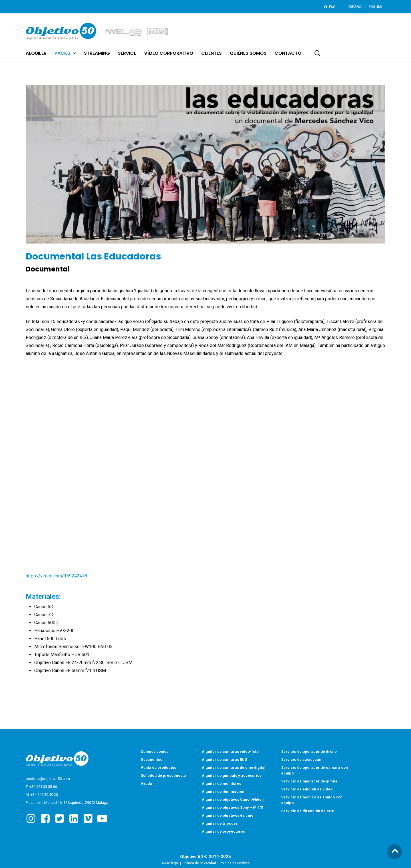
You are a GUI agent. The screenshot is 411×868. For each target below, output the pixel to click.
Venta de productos (158, 768)
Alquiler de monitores (221, 784)
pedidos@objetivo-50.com (48, 779)
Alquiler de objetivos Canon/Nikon (233, 800)
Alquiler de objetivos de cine (228, 816)
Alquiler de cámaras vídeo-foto (230, 752)
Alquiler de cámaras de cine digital (234, 768)
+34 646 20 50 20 (44, 795)
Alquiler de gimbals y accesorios (232, 776)
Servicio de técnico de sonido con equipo (312, 801)
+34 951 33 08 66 (43, 787)
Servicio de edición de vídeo (307, 790)
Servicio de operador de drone (309, 752)
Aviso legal (170, 864)
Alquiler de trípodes (220, 824)
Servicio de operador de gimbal (310, 782)
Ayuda (146, 784)
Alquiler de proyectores (223, 832)
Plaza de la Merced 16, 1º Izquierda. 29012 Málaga (67, 803)
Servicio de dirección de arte (308, 811)
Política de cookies (235, 864)
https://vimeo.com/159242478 (56, 576)
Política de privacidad (199, 864)
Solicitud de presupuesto (163, 776)
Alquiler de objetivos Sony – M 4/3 (232, 808)
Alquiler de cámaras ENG (225, 760)
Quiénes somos (155, 752)
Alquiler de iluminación (223, 792)
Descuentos (151, 760)
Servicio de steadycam (302, 760)
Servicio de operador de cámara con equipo (315, 771)
